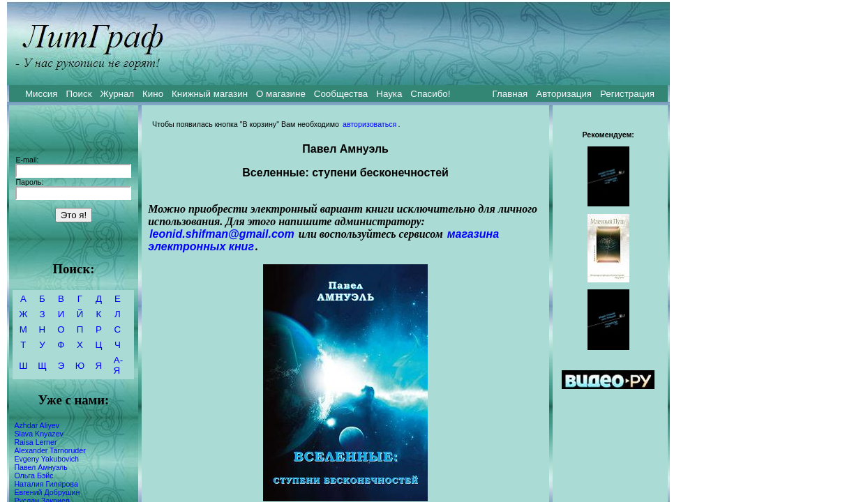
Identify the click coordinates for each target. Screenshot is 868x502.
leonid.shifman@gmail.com (222, 234)
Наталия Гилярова (46, 484)
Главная (510, 94)
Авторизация (564, 94)
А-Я (118, 365)
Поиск (79, 94)
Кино (153, 94)
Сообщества (341, 94)
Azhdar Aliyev (37, 425)
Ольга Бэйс (33, 476)
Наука (389, 94)
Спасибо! (430, 94)
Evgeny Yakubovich (46, 459)
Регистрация (627, 94)
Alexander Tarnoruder (50, 450)
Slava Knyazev (39, 434)
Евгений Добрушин (47, 492)
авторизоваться (369, 124)
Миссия (42, 94)
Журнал (117, 94)
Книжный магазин (210, 94)
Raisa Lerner (35, 442)
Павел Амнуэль (40, 467)
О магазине (281, 94)
